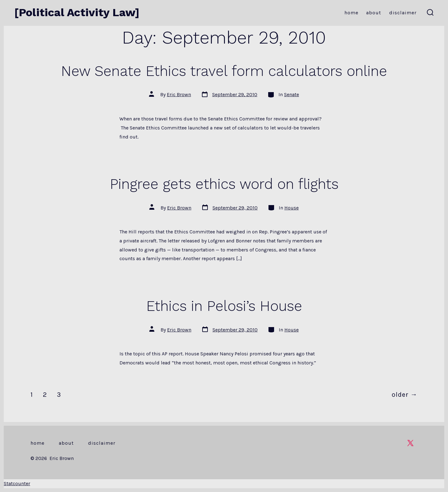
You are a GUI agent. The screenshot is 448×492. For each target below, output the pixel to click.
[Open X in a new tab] (410, 443)
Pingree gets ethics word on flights (224, 184)
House (292, 208)
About (374, 13)
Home (351, 13)
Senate (292, 94)
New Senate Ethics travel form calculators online (224, 71)
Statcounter (17, 483)
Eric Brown (179, 94)
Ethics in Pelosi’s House (224, 306)
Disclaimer (403, 13)
